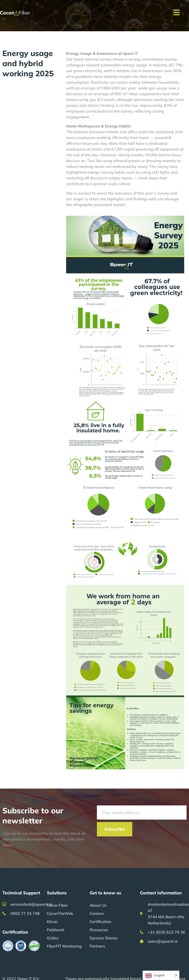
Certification (101, 922)
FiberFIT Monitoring (64, 946)
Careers (97, 913)
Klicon (52, 922)
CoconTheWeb (60, 913)
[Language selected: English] (161, 975)
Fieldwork (56, 930)
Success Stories (104, 938)
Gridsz (53, 938)
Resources (99, 930)
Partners (97, 946)
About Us (98, 905)
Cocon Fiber (57, 905)
